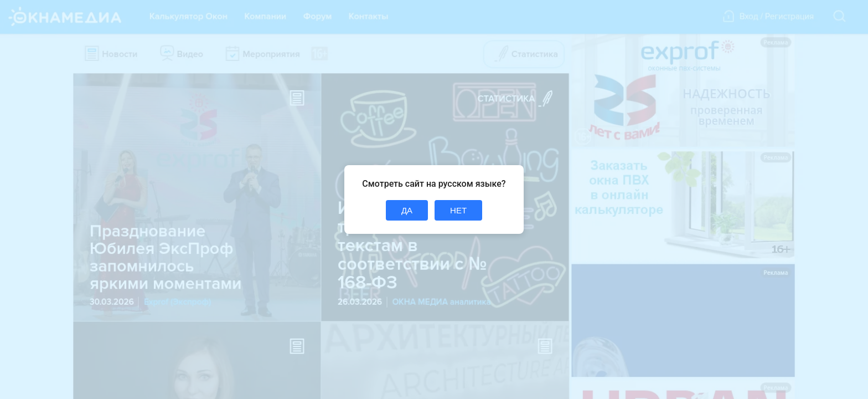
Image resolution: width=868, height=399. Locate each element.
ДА (407, 210)
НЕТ (458, 210)
